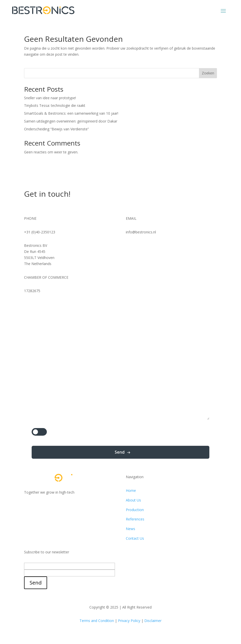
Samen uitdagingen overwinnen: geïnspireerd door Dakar (71, 121)
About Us (133, 500)
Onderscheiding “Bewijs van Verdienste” (56, 129)
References (135, 519)
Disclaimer (153, 621)
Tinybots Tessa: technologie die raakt (55, 105)
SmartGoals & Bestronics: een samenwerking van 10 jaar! (71, 113)
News (130, 529)
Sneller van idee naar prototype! (50, 98)
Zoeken (208, 73)
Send (120, 452)
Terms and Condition (97, 621)
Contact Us (135, 538)
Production (135, 510)
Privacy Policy (129, 621)
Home (131, 490)
